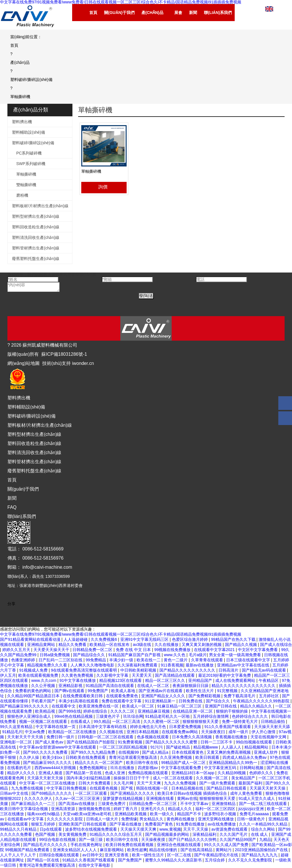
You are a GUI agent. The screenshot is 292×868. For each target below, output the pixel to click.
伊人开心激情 (264, 732)
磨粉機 (22, 195)
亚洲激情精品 (224, 804)
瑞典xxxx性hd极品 (44, 814)
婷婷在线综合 (96, 711)
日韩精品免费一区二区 (93, 650)
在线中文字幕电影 (95, 865)
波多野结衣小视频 (221, 814)
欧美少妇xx (53, 757)
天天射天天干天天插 (26, 737)
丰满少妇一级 (122, 660)
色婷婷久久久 (262, 773)
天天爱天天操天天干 (52, 650)
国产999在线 (70, 711)
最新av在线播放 (200, 665)
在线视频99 (129, 752)
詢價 (103, 187)
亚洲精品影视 (71, 686)
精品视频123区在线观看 (121, 680)
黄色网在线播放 (181, 819)
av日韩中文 (93, 855)
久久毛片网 (124, 783)
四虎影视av (148, 768)
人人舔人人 (232, 747)
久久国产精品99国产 (238, 839)
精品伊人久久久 (22, 773)
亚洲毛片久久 (153, 809)
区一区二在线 (180, 855)
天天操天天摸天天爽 (139, 829)
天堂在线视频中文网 (269, 737)
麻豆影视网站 (112, 850)
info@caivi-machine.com (47, 567)
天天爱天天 (142, 675)
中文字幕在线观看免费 (182, 768)
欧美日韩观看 (208, 757)
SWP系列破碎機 (31, 164)
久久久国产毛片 (234, 834)
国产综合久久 (218, 701)
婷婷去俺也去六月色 (149, 727)
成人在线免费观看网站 (236, 680)
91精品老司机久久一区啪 (168, 716)
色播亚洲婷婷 (24, 660)
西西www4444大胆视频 (56, 768)
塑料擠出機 (22, 122)
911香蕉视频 (172, 665)
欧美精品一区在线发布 (110, 645)
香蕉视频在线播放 (232, 737)
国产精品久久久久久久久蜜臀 (172, 742)
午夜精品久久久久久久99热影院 (262, 701)
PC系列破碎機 (29, 153)
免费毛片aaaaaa (255, 814)
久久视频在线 (112, 732)
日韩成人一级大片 (103, 819)
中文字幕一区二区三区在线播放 (48, 783)
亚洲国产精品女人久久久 (164, 696)
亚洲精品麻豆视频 (154, 711)
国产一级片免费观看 (218, 783)
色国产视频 (46, 834)
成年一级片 (239, 732)
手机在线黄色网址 (87, 845)
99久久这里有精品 (17, 727)
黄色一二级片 (176, 660)
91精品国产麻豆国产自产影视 (135, 655)
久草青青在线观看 (208, 660)
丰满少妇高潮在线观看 (79, 701)
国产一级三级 (91, 839)
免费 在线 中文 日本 (134, 650)
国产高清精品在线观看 (175, 675)
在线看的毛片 (20, 768)
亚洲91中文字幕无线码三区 (145, 639)
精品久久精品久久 (257, 706)
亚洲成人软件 (266, 752)
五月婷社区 (269, 696)
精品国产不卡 (190, 814)
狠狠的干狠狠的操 (232, 711)
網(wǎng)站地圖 (24, 363)
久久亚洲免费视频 (177, 757)
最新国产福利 (251, 783)
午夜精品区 (269, 680)
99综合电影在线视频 (58, 839)
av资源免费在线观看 (230, 829)
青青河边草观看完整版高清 (133, 757)
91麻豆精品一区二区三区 (180, 706)
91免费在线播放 (191, 824)
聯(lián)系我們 (22, 516)
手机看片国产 (44, 701)
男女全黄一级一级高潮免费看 (236, 655)
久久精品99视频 (232, 773)
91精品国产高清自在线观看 (110, 686)
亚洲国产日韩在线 (221, 706)
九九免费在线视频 (28, 788)
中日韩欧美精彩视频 (139, 670)
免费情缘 (129, 819)
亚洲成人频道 (51, 773)
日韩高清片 (229, 670)
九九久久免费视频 (181, 783)
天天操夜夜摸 (154, 839)
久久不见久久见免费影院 (251, 860)
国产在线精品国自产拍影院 (91, 742)
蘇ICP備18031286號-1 (64, 354)
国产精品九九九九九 (260, 855)
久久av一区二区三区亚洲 (78, 798)
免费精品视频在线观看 (149, 773)
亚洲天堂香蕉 (117, 855)
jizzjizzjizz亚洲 (252, 809)
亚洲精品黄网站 (42, 645)
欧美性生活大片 (200, 691)
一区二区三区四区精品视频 (124, 747)
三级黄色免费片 (112, 804)
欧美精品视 (46, 711)
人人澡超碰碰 (76, 639)
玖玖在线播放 (123, 768)
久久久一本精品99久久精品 (264, 824)
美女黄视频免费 (73, 834)
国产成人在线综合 (276, 645)
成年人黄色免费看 (247, 793)
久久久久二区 (123, 711)
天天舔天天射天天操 (46, 778)
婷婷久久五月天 (17, 650)
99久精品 (102, 721)
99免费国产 (98, 691)
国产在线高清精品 (197, 850)
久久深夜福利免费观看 (138, 665)
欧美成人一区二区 (139, 706)
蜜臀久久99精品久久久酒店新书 (174, 860)
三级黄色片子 (108, 716)
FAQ (12, 507)
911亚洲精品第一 (161, 701)
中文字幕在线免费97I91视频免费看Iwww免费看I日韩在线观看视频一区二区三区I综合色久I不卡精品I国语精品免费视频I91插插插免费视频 (121, 634)
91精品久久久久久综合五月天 (116, 834)
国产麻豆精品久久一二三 (34, 804)
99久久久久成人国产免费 (227, 845)
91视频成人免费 (34, 670)
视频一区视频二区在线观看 (44, 721)
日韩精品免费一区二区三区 (153, 804)
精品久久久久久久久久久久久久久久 (244, 686)
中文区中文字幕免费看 (258, 650)
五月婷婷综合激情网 (211, 716)
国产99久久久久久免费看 (46, 752)
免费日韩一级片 (61, 737)
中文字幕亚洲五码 (221, 768)
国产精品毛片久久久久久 (46, 845)
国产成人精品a (156, 752)
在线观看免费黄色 (123, 696)
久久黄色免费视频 (78, 675)
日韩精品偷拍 (273, 721)
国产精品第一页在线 (84, 773)
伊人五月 (8, 675)
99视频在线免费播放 (173, 650)
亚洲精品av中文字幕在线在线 (244, 665)
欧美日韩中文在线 (123, 839)
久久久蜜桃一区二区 (162, 721)
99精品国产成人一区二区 (184, 763)
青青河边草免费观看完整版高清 (48, 865)
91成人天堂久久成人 (257, 798)
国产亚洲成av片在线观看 (161, 691)
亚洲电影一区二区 (17, 742)
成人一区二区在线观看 (173, 778)
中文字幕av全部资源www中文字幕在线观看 (58, 747)
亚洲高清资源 (64, 809)
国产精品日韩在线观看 (227, 788)
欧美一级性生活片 (149, 855)
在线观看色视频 (104, 788)
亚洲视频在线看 (161, 798)
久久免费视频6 (104, 639)
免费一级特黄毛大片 (240, 721)
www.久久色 (175, 655)
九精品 (265, 839)
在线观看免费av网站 (180, 732)
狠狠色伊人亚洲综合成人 (30, 716)
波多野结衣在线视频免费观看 (92, 829)
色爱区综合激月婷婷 (190, 639)
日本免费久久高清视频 (192, 737)
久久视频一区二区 (212, 778)
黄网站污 (224, 850)
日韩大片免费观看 (95, 783)
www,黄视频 (170, 829)
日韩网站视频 (252, 768)
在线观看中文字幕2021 (215, 650)
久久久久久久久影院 (65, 819)
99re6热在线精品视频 (74, 716)
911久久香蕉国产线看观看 (228, 727)
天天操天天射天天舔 (272, 727)
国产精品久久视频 (242, 645)
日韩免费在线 (191, 701)
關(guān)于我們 (23, 489)
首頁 (12, 480)
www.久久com (44, 680)
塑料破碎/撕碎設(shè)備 (33, 143)
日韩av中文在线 (15, 793)
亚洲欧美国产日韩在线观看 (83, 824)
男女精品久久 (152, 819)
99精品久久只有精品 (19, 829)
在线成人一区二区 (154, 686)
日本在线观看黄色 (188, 752)
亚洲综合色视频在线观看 (179, 845)
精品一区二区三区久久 (166, 680)
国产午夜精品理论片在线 (217, 855)
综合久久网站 (263, 829)
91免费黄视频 (130, 742)
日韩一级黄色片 (252, 819)
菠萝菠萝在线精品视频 (123, 798)
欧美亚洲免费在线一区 (99, 706)
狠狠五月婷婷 (44, 824)
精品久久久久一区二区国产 (99, 763)
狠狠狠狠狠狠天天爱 (201, 721)
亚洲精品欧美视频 (131, 814)
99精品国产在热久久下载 (234, 639)
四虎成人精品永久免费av (245, 757)
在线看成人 (81, 721)
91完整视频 (228, 691)
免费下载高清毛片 (240, 696)
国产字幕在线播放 (126, 824)
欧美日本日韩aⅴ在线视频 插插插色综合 (193, 793)
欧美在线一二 (149, 660)
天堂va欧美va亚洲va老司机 (88, 814)
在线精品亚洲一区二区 (193, 711)
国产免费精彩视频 (205, 696)
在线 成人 (260, 834)
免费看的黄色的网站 (34, 691)
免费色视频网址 (94, 768)
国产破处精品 (179, 747)
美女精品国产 (244, 778)
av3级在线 (143, 645)
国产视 (127, 788)
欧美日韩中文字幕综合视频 (25, 809)
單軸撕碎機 (26, 174)
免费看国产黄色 (159, 824)
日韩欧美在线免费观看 (86, 757)
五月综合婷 (215, 860)
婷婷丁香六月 (126, 809)
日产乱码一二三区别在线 (61, 660)
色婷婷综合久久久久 (250, 716)
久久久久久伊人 (39, 798)
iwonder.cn (83, 363)
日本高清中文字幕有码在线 (103, 727)
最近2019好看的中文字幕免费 (225, 675)
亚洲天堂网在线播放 (216, 819)
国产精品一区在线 (44, 860)
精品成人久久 (181, 809)
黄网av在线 (187, 798)
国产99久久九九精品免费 (93, 752)
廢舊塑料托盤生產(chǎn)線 (36, 259)
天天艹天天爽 (149, 783)
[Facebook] (11, 611)
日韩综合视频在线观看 (60, 855)
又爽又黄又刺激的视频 (202, 645)
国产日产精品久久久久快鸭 (193, 839)
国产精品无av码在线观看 (264, 670)
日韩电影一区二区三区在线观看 (106, 737)
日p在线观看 (51, 829)
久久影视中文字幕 (113, 675)
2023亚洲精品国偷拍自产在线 (262, 850)
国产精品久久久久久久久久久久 (188, 670)
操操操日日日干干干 (132, 778)
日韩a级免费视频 (55, 655)
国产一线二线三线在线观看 (263, 804)
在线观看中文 (64, 706)
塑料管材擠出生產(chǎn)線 (36, 248)
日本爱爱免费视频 (186, 727)
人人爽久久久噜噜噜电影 (93, 665)
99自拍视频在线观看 (255, 742)
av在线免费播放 (222, 824)
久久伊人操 (30, 757)
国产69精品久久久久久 (52, 793)
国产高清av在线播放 (77, 804)
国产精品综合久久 (90, 655)
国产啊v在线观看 (70, 691)
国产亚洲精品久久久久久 (133, 793)
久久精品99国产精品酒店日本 (34, 696)
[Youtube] (23, 611)
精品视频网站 (257, 747)
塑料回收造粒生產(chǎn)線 (36, 227)
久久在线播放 (167, 645)
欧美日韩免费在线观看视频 (130, 845)
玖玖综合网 (133, 716)
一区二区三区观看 (92, 793)
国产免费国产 (131, 860)
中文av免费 (36, 732)
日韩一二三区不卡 (217, 742)
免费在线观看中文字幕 (122, 701)
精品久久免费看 (73, 645)
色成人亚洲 (115, 773)
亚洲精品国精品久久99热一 (233, 763)
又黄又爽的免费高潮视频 (229, 752)
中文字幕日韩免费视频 (67, 788)
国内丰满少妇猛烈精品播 (89, 778)
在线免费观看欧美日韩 (83, 696)
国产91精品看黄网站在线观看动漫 (31, 639)
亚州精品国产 (201, 680)
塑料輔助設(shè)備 (29, 132)
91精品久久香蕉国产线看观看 (89, 860)
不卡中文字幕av (195, 804)
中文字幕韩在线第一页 (56, 727)
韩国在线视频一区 (153, 788)
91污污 (157, 747)
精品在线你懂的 (164, 850)
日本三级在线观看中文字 (249, 660)
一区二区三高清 (127, 721)
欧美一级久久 (163, 814)
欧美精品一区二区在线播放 (73, 732)
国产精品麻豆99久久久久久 (25, 706)
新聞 (12, 498)
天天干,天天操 (196, 829)
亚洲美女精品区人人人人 (75, 850)
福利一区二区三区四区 (216, 809)
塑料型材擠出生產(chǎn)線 (36, 216)
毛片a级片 (198, 655)
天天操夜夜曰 (214, 732)
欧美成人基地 (124, 691)
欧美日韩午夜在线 (143, 763)
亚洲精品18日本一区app (193, 773)
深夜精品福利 (205, 834)
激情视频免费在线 (95, 809)
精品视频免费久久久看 (48, 665)
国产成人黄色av (50, 742)
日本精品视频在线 (188, 788)
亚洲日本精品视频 (143, 732)
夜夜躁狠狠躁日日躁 (191, 686)
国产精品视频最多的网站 (168, 834)
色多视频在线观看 (153, 737)
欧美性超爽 (137, 850)
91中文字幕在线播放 (78, 680)
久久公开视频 (44, 686)
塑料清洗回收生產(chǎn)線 (36, 237)
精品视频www (206, 747)
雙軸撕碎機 (26, 185)
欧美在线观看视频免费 (39, 675)
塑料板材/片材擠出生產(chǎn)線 (40, 206)
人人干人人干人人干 (19, 855)
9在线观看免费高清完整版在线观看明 (84, 670)
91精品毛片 (13, 732)
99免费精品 (96, 660)
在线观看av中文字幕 (26, 819)
